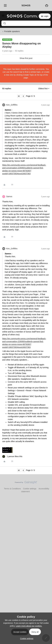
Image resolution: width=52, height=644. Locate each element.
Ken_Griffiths (12, 105)
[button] (3, 17)
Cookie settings (30, 489)
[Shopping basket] (47, 6)
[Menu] (5, 5)
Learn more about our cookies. (29, 626)
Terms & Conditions (12, 489)
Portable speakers (12, 31)
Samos (9, 196)
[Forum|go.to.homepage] (21, 16)
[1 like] (12, 456)
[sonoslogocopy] (26, 5)
